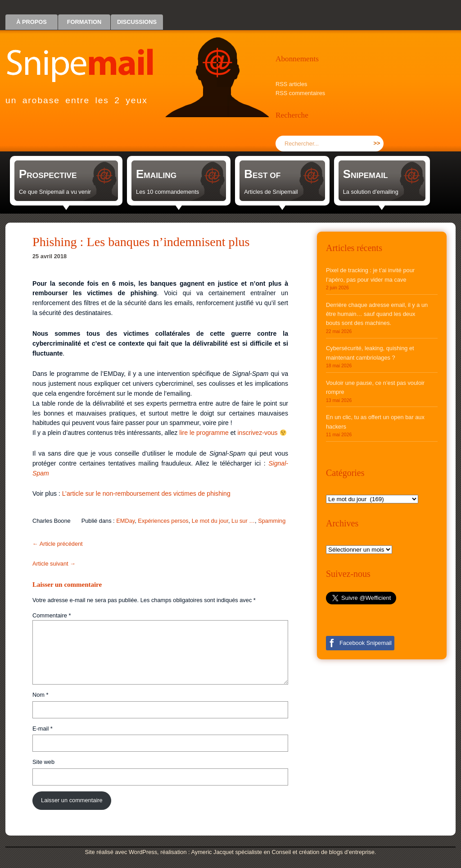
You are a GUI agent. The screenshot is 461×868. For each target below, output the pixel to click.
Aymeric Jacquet (212, 852)
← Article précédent (58, 544)
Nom (41, 695)
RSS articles (291, 84)
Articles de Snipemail (271, 192)
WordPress (143, 852)
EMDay (125, 521)
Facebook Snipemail (366, 643)
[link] (66, 181)
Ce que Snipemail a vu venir (55, 192)
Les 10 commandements (167, 192)
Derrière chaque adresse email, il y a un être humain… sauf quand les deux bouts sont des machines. (377, 314)
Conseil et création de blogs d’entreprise (323, 852)
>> (377, 143)
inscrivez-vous (257, 433)
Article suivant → (54, 564)
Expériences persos (163, 521)
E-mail (43, 729)
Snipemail (86, 57)
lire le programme (204, 433)
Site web (43, 762)
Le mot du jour (210, 521)
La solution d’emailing (371, 192)
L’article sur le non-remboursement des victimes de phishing (146, 493)
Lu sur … (243, 521)
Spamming (272, 521)
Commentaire (52, 615)
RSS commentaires (300, 93)
